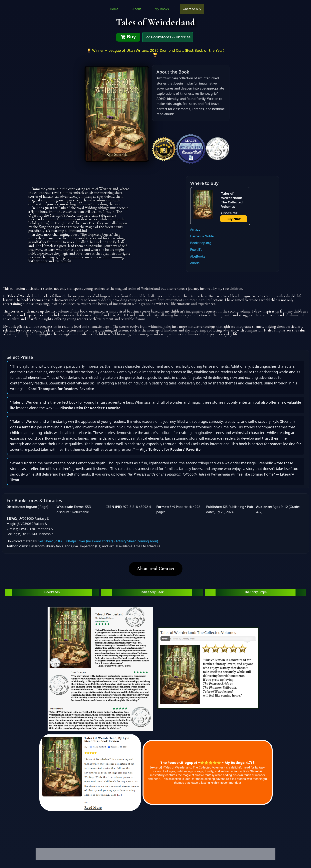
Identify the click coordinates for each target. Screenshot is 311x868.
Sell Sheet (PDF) (50, 541)
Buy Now (234, 219)
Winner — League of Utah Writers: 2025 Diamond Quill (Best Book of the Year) (158, 51)
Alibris (195, 263)
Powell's (196, 250)
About (137, 9)
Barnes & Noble (202, 236)
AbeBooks (198, 256)
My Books (162, 9)
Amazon (196, 229)
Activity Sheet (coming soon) (137, 541)
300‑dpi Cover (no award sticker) (89, 541)
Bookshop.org (201, 243)
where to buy (192, 9)
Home (114, 9)
